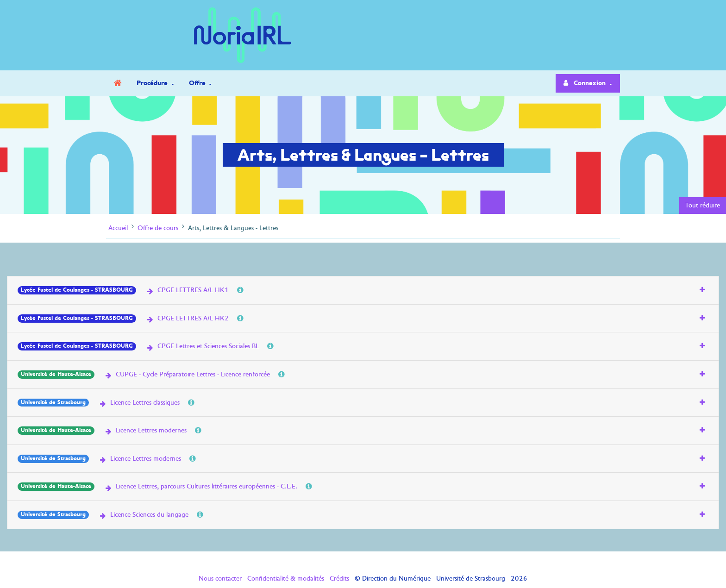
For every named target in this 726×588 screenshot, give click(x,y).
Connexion (586, 83)
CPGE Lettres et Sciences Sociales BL (202, 346)
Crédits (339, 578)
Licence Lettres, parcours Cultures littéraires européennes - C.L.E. (200, 486)
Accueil (118, 228)
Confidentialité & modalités (286, 578)
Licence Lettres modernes (145, 430)
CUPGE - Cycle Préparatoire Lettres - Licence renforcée (187, 374)
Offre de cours (158, 228)
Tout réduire (703, 205)
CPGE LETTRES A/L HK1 (187, 290)
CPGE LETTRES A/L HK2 (187, 318)
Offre (198, 83)
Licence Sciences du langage (143, 514)
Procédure (153, 83)
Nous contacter (220, 578)
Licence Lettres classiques (139, 402)
